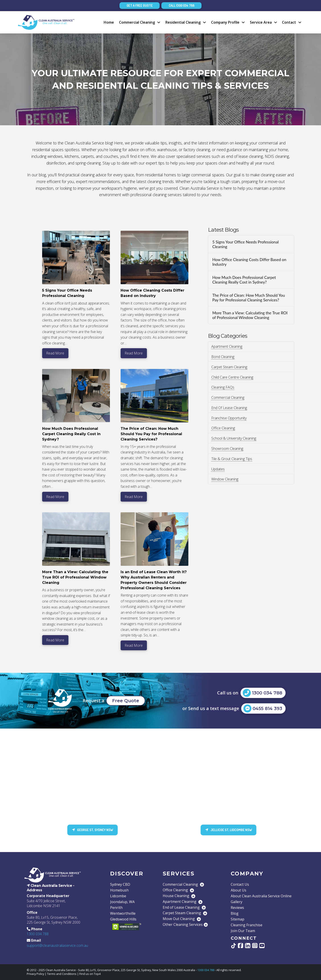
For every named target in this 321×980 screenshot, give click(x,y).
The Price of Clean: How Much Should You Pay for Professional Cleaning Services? (249, 298)
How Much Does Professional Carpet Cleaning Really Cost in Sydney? (244, 280)
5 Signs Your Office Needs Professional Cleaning (245, 244)
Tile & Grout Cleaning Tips (232, 459)
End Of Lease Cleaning (229, 408)
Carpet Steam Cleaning (229, 367)
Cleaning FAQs (223, 387)
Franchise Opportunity (229, 418)
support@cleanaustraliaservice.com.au (57, 945)
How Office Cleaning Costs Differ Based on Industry (249, 262)
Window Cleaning (225, 479)
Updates (218, 469)
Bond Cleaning (223, 357)
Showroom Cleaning (227, 449)
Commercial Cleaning (228, 397)
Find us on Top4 (90, 974)
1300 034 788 (38, 934)
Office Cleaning (223, 428)
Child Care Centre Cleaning (232, 377)
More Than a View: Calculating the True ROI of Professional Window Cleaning (250, 315)
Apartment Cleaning (227, 346)
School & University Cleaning (234, 438)
